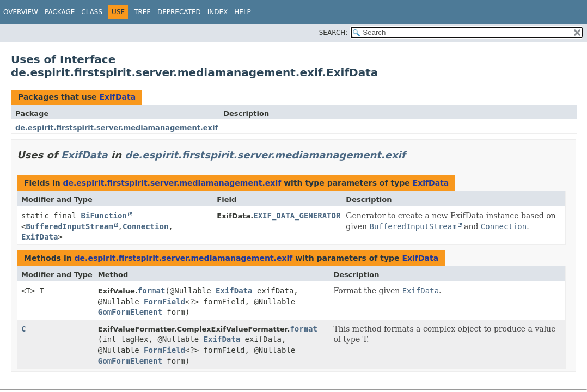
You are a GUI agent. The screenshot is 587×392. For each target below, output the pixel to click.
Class (92, 12)
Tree (142, 12)
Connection (145, 226)
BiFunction (104, 216)
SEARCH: (334, 33)
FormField (164, 302)
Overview (21, 12)
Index (218, 12)
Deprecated (179, 12)
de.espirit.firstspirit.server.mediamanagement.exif (117, 128)
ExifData (117, 97)
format (152, 291)
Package (60, 12)
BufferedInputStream (69, 226)
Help (243, 12)
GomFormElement (130, 312)
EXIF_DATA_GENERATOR (297, 216)
